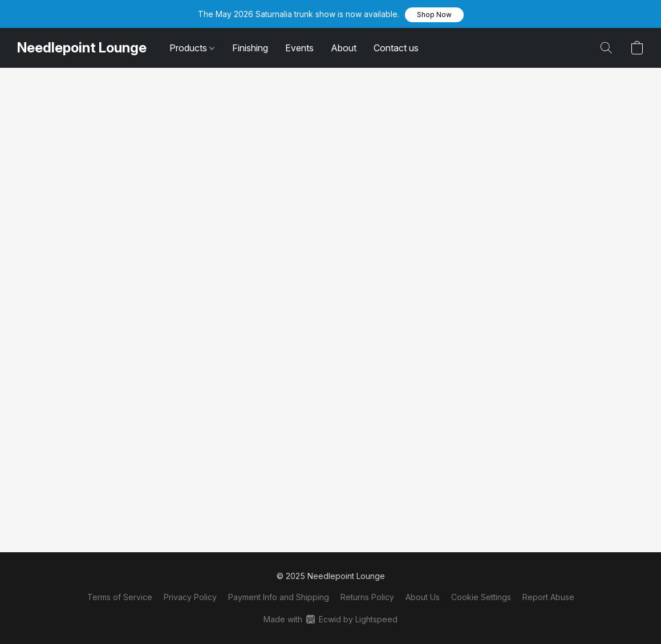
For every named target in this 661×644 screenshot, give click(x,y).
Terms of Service (120, 597)
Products (192, 48)
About (344, 48)
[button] (434, 15)
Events (299, 48)
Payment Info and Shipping (279, 597)
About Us (423, 597)
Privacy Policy (190, 597)
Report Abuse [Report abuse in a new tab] (548, 597)
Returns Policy (367, 597)
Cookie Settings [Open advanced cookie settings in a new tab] (481, 597)
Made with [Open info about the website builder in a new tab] (330, 619)
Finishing (250, 48)
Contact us (396, 48)
